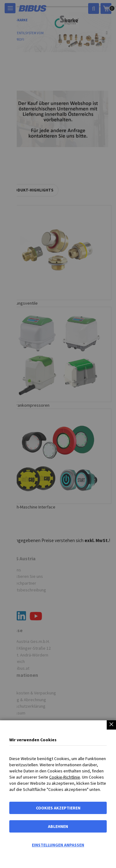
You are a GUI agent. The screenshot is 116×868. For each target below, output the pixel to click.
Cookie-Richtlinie (65, 777)
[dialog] (58, 434)
